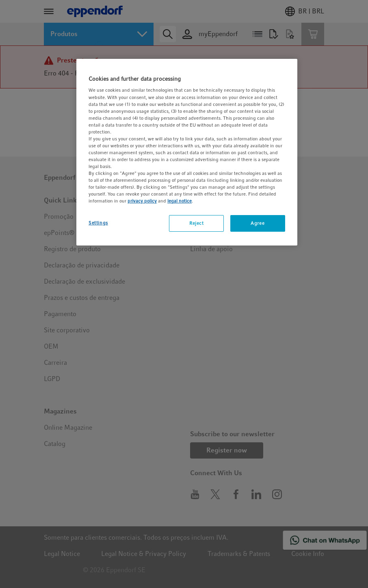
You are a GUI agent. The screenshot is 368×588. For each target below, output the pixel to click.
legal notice (180, 201)
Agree (258, 223)
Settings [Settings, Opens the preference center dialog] (98, 223)
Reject (196, 223)
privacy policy (142, 201)
